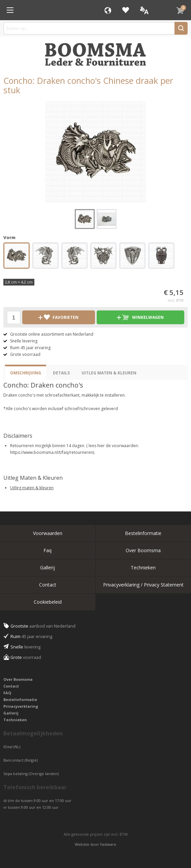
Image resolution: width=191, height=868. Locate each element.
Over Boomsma (143, 550)
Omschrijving (26, 373)
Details (61, 373)
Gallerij (47, 567)
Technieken (143, 567)
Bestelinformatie (143, 533)
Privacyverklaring (21, 706)
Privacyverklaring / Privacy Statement (143, 585)
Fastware (108, 844)
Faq (47, 550)
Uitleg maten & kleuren (32, 488)
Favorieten (126, 10)
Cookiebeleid (48, 602)
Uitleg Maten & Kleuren (109, 373)
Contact (48, 585)
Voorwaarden (48, 533)
